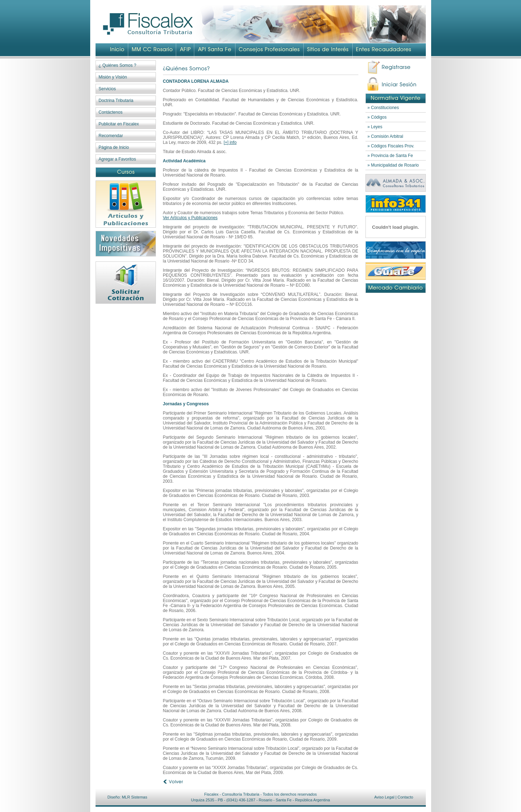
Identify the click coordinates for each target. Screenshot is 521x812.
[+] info (230, 142)
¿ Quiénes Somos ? (118, 65)
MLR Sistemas (135, 797)
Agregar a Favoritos (117, 159)
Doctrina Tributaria (116, 101)
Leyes (377, 127)
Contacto (405, 797)
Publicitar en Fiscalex (119, 124)
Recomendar (111, 136)
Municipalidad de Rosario (395, 165)
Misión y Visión (113, 77)
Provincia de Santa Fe (392, 156)
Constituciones (385, 108)
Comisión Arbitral (387, 136)
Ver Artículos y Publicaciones (190, 218)
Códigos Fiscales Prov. (393, 146)
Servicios (107, 89)
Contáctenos (111, 112)
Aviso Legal (384, 797)
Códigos (379, 117)
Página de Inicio (114, 147)
